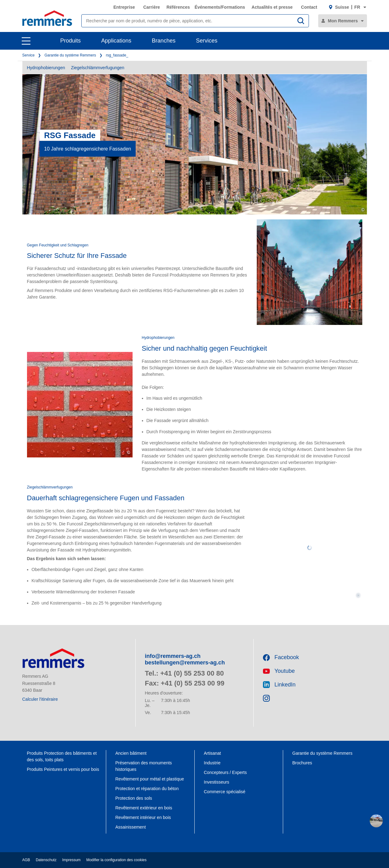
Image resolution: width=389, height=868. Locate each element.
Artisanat (213, 753)
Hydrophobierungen (46, 68)
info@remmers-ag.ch (173, 656)
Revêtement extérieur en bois (144, 808)
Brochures (303, 763)
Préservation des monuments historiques (144, 766)
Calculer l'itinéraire (40, 699)
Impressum (71, 860)
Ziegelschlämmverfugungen (97, 68)
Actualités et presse (272, 7)
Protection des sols (134, 798)
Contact (309, 7)
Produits (70, 41)
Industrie (212, 763)
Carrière (152, 7)
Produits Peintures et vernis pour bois (63, 769)
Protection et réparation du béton (147, 789)
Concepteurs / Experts (226, 772)
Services (207, 41)
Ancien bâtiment (131, 753)
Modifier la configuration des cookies (116, 860)
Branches (164, 41)
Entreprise (124, 7)
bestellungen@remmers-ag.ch (185, 663)
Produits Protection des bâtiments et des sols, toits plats (62, 756)
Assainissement (131, 827)
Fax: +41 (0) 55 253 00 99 (185, 683)
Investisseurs (217, 782)
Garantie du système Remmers (70, 55)
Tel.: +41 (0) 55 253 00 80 (185, 673)
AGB (26, 860)
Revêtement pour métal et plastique (150, 779)
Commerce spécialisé (225, 792)
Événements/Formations (220, 7)
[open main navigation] (26, 41)
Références (178, 7)
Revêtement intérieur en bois (143, 817)
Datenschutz (46, 860)
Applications (116, 41)
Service (29, 55)
